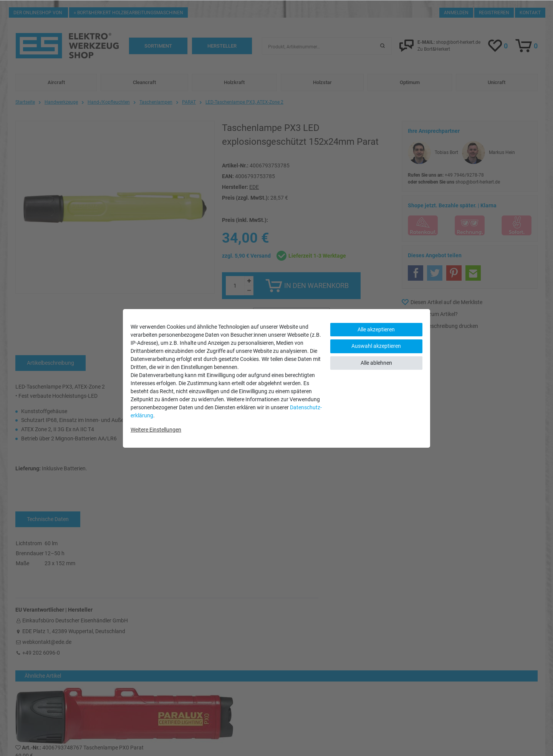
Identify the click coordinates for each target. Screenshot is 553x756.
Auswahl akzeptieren (376, 346)
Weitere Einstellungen (156, 430)
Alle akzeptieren (376, 329)
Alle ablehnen (376, 363)
